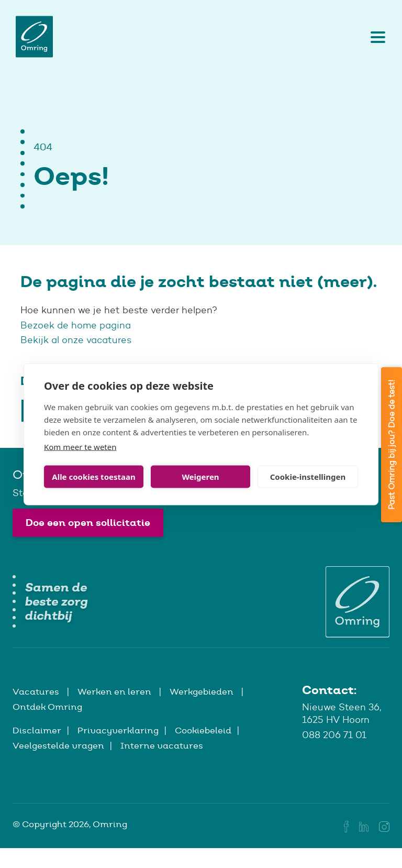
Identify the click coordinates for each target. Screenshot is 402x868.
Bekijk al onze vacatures (76, 340)
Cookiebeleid (203, 730)
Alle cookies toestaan (93, 477)
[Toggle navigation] (375, 37)
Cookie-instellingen (308, 477)
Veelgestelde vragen (58, 745)
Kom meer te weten (80, 446)
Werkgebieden (203, 691)
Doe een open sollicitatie (88, 523)
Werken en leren (115, 691)
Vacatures (37, 691)
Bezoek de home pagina (77, 325)
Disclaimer (37, 730)
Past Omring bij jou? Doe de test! (391, 445)
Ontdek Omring (47, 707)
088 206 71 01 (334, 735)
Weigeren (200, 477)
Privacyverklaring (118, 730)
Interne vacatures (162, 745)
